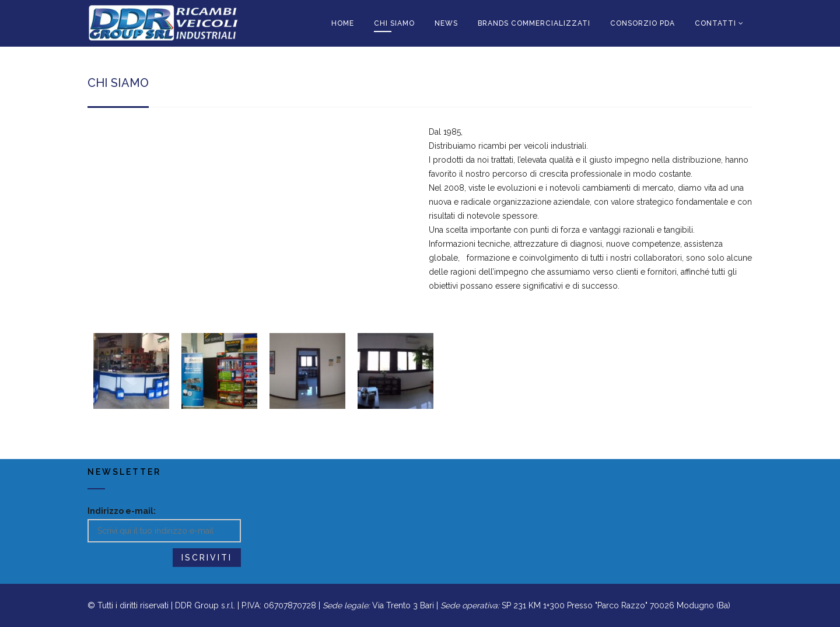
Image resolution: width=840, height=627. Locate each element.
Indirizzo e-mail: (122, 511)
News (446, 23)
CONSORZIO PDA (643, 23)
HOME (343, 23)
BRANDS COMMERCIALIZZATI (534, 23)
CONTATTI (715, 23)
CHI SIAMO (394, 23)
